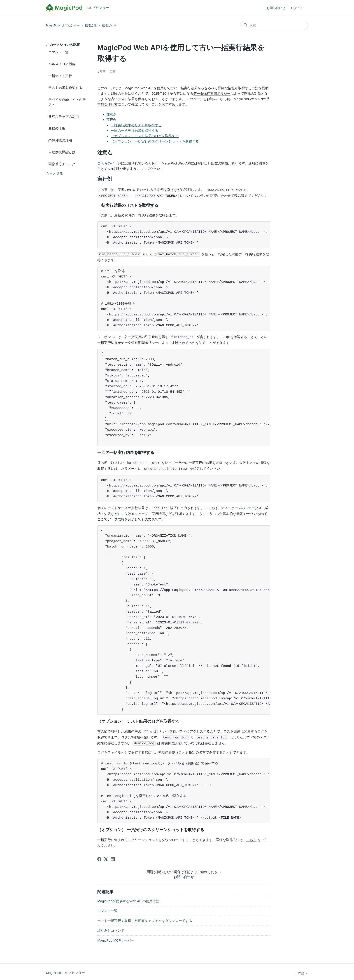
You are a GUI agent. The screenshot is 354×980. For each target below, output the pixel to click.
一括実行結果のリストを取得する (136, 125)
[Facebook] (99, 857)
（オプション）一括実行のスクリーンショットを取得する (155, 141)
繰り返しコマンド (111, 928)
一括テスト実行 (60, 76)
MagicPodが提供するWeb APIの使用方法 (128, 899)
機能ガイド (109, 25)
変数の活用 (57, 128)
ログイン (297, 8)
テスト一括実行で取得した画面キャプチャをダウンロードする (145, 918)
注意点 (111, 114)
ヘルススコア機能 (62, 64)
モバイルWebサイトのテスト (67, 102)
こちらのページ (109, 163)
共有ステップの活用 (64, 116)
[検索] (274, 25)
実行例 (111, 120)
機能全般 (91, 25)
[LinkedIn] (113, 857)
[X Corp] (106, 857)
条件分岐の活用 (60, 140)
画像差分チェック (62, 164)
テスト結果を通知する (65, 88)
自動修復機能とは (62, 152)
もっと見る (55, 173)
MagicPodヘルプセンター (63, 25)
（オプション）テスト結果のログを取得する (145, 136)
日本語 (301, 971)
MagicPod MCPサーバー (116, 938)
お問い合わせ (276, 8)
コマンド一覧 (58, 52)
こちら (251, 838)
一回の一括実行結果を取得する (135, 130)
